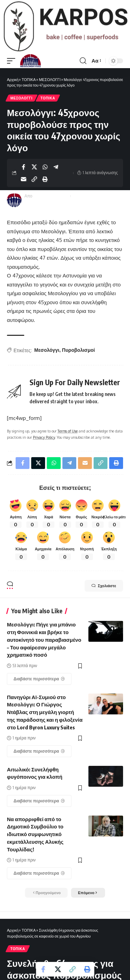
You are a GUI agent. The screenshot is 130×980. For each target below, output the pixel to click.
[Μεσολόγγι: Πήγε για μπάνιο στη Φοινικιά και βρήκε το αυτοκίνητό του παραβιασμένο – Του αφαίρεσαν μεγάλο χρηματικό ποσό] (39, 679)
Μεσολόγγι (47, 350)
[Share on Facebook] (24, 167)
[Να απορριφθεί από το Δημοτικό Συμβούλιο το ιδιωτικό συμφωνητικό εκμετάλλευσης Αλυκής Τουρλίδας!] (39, 873)
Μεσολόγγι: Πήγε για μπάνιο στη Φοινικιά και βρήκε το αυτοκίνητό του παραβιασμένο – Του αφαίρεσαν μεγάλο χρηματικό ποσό (44, 639)
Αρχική (13, 79)
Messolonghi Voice (51, 196)
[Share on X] (34, 167)
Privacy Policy (44, 437)
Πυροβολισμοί (79, 350)
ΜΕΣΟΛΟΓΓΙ (50, 79)
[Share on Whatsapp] (45, 167)
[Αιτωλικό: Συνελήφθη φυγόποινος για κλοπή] (39, 801)
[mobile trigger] (13, 61)
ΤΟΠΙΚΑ (29, 79)
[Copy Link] (34, 179)
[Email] (24, 179)
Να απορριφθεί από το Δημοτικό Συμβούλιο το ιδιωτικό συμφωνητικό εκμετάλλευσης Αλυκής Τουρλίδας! (35, 834)
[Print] (45, 179)
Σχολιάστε (104, 586)
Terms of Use (68, 431)
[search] (83, 61)
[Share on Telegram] (56, 167)
